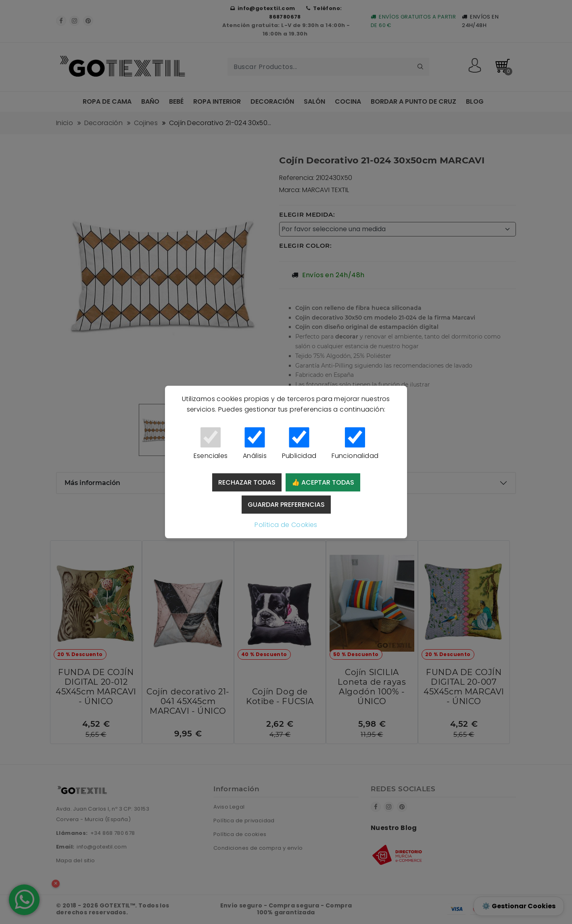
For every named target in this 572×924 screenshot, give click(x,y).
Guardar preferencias (286, 505)
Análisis (255, 444)
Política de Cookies (286, 525)
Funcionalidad (355, 444)
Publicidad (299, 444)
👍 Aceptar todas (323, 482)
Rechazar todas (247, 482)
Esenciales (211, 444)
